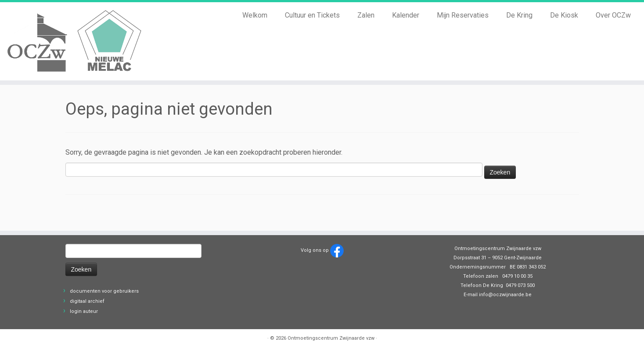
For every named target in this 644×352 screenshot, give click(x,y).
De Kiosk (564, 15)
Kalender (406, 15)
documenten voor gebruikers (104, 291)
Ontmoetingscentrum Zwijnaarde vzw (331, 338)
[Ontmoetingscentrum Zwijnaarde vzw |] (74, 41)
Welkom (255, 15)
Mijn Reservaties (463, 15)
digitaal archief (87, 301)
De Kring (519, 15)
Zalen (366, 15)
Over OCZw (613, 15)
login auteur (84, 311)
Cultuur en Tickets (312, 15)
